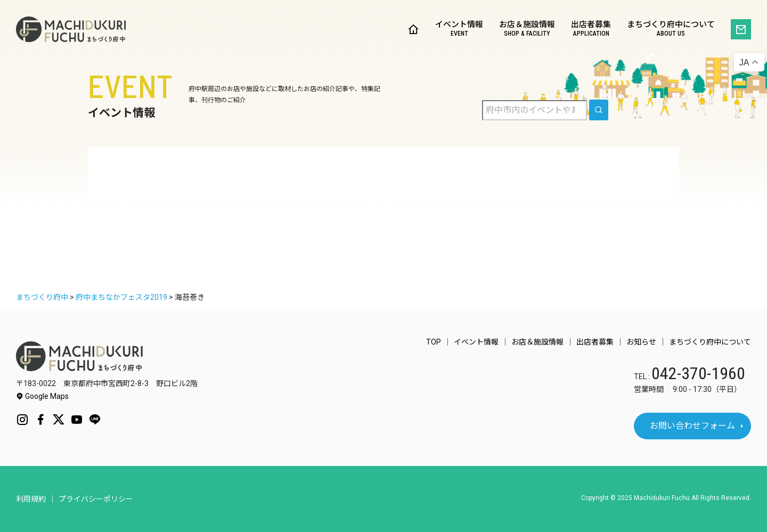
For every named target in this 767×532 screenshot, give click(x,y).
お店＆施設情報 (527, 30)
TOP (434, 342)
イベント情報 (459, 30)
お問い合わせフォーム (692, 426)
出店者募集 (591, 30)
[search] (599, 110)
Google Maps (42, 396)
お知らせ (641, 342)
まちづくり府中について (671, 30)
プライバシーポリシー (96, 499)
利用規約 (31, 499)
